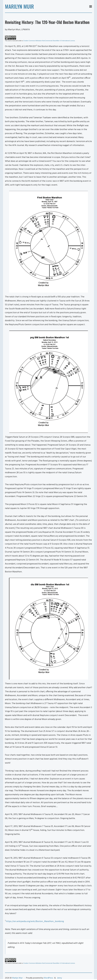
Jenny (60, 978)
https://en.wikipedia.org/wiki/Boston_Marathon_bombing (35, 921)
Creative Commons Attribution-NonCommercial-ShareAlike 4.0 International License (49, 41)
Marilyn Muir (19, 6)
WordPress (48, 978)
